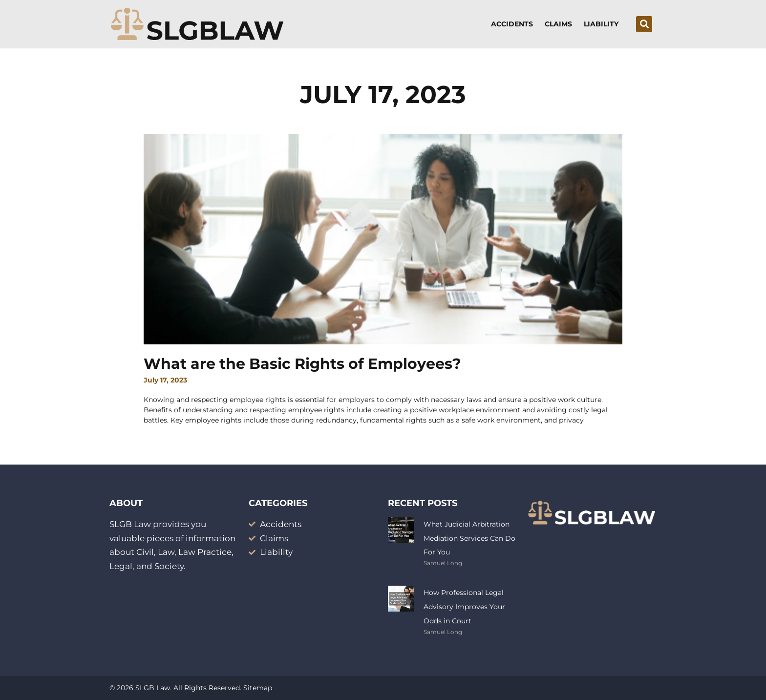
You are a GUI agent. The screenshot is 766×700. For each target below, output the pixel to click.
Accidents (512, 24)
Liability (601, 24)
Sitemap (258, 688)
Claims (558, 24)
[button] (644, 24)
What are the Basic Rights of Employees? (302, 364)
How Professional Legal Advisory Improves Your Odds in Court (464, 607)
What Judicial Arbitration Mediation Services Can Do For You (469, 538)
